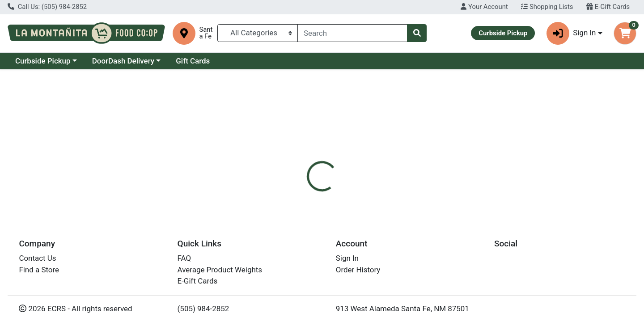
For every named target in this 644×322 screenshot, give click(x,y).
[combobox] (352, 33)
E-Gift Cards (608, 7)
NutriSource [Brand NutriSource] (381, 226)
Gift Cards (193, 61)
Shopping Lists (547, 7)
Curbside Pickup (43, 61)
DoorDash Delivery (123, 61)
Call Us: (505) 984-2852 (47, 7)
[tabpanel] (456, 235)
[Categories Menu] (258, 33)
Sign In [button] (571, 33)
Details (293, 191)
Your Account (484, 7)
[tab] (293, 191)
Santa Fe (206, 33)
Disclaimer (336, 191)
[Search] (352, 33)
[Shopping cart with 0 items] (625, 33)
